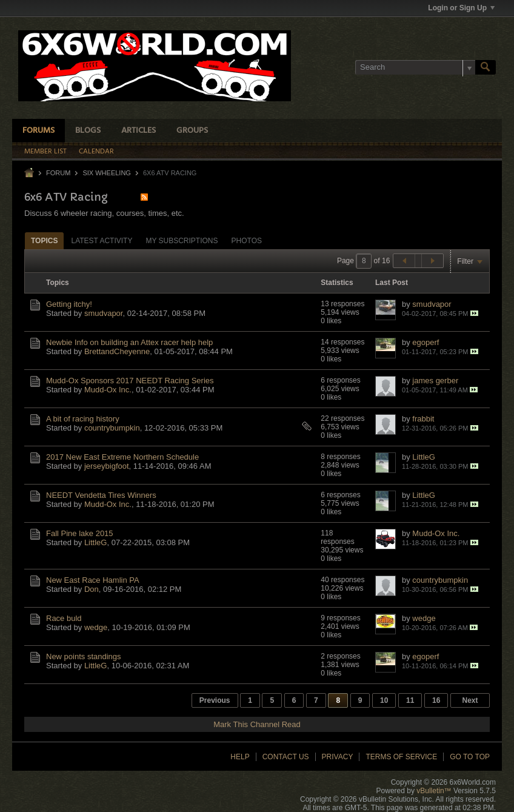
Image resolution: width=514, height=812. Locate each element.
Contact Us (286, 757)
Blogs (88, 131)
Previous (215, 700)
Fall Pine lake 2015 (80, 533)
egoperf (426, 342)
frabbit (423, 419)
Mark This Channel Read (257, 724)
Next (470, 700)
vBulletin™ (434, 791)
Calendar (96, 152)
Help (240, 757)
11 (410, 700)
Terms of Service (401, 757)
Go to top (470, 757)
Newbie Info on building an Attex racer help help (129, 342)
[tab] (44, 240)
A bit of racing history (83, 419)
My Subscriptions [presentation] (182, 241)
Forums (38, 131)
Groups (192, 131)
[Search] (415, 67)
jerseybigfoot (107, 466)
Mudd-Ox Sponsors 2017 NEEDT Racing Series (130, 381)
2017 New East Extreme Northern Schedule (122, 457)
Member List (45, 152)
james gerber (435, 381)
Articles (139, 131)
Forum (58, 173)
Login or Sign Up (461, 8)
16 (436, 700)
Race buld (64, 618)
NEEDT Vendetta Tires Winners (101, 495)
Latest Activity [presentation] (102, 241)
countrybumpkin (112, 428)
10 (384, 700)
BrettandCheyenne (117, 351)
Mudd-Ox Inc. (108, 390)
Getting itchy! (69, 304)
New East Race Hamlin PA (93, 580)
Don (92, 589)
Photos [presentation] (247, 241)
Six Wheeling (106, 173)
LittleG (424, 457)
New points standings (84, 656)
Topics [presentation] (44, 241)
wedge (96, 627)
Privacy (338, 757)
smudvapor (104, 313)
